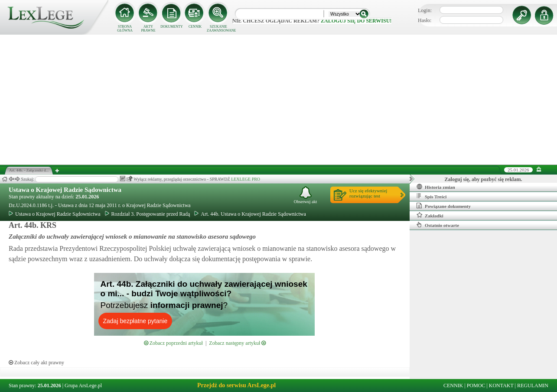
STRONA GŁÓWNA (125, 29)
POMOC (476, 386)
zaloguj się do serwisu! (356, 21)
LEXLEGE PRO (246, 179)
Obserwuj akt (306, 195)
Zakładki (430, 215)
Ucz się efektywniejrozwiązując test (368, 193)
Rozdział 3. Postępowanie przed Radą (148, 214)
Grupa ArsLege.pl (83, 386)
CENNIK (195, 27)
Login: (425, 10)
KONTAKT (501, 386)
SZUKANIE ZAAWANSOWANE (218, 29)
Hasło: (425, 20)
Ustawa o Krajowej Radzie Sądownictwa (65, 190)
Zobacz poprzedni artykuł (173, 343)
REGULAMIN (533, 386)
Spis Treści (432, 196)
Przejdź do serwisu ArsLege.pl (236, 385)
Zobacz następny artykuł (237, 343)
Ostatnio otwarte (438, 225)
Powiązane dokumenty (444, 206)
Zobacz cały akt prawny (36, 363)
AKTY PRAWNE (148, 29)
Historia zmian (436, 187)
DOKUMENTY (172, 27)
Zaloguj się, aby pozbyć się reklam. (484, 179)
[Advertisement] (279, 100)
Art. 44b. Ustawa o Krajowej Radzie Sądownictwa (250, 214)
